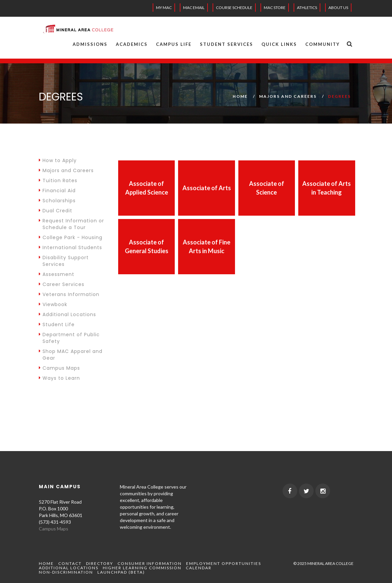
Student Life (57, 324)
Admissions (90, 44)
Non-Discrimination (66, 572)
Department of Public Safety (69, 338)
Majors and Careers (288, 96)
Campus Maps (59, 368)
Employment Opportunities (224, 563)
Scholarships (57, 201)
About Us (338, 8)
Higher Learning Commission (142, 568)
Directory (100, 563)
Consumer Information (150, 563)
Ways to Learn (59, 378)
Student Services (226, 44)
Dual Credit (56, 211)
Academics (132, 44)
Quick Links (279, 44)
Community (323, 44)
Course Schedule (234, 8)
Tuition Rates (58, 180)
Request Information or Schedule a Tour (71, 224)
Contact (70, 563)
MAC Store (275, 8)
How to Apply (58, 160)
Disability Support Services (64, 261)
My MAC (164, 8)
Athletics (307, 8)
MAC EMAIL (194, 8)
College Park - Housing (71, 237)
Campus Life (174, 44)
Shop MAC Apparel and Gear (71, 355)
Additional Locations (67, 314)
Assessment (57, 274)
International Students (70, 247)
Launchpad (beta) (121, 572)
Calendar (199, 568)
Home (240, 96)
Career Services (62, 284)
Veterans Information (69, 294)
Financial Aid (57, 191)
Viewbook (53, 304)
